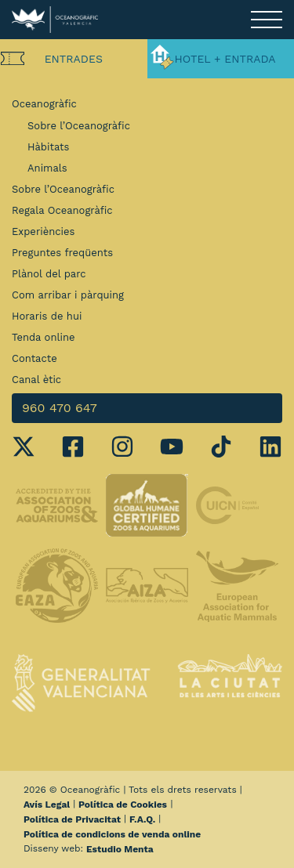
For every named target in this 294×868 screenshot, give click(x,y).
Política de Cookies (123, 805)
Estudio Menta (120, 849)
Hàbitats (48, 147)
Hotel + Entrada (225, 59)
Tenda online (43, 337)
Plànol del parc (49, 274)
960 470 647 (60, 408)
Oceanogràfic (44, 104)
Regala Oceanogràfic (62, 210)
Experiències (43, 231)
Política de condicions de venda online (112, 834)
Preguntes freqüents (62, 253)
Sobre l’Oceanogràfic (79, 126)
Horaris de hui (47, 316)
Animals (47, 168)
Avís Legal (47, 805)
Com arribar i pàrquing (68, 295)
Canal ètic (36, 380)
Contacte (34, 358)
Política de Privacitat (72, 819)
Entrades (74, 59)
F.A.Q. (142, 819)
